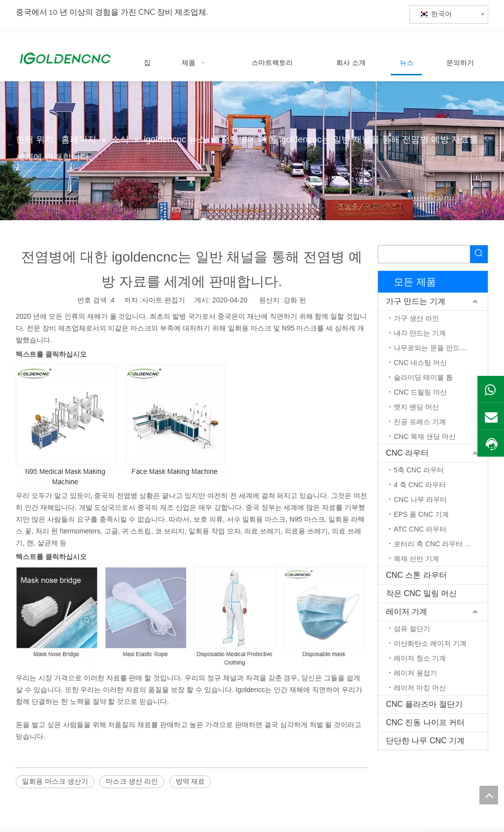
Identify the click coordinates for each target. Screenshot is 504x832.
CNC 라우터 (407, 453)
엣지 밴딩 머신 (416, 407)
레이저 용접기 (415, 673)
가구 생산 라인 (416, 318)
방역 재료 (190, 781)
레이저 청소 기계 (420, 658)
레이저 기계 (407, 612)
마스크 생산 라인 (132, 781)
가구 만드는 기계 (416, 301)
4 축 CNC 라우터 (420, 485)
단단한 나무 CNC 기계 (425, 741)
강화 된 (295, 300)
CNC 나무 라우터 (420, 499)
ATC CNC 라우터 (420, 529)
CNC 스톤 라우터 (416, 575)
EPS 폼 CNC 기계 (421, 514)
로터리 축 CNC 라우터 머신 (436, 544)
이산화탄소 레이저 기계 (430, 643)
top (489, 795)
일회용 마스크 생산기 (55, 781)
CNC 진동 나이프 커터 (425, 722)
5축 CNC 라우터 (419, 470)
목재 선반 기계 (416, 559)
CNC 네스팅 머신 (420, 363)
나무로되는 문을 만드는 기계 (438, 348)
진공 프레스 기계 (420, 422)
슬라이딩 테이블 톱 (423, 377)
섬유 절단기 (412, 629)
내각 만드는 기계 (420, 333)
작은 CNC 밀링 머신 (421, 593)
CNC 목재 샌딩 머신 (425, 436)
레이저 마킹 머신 (420, 688)
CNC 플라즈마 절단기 (424, 704)
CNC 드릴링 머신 (420, 392)
